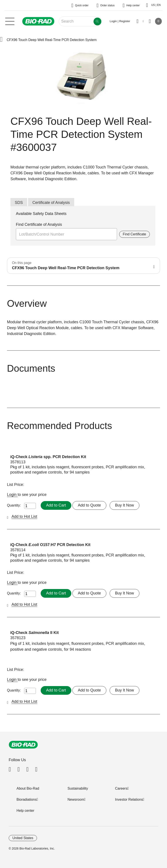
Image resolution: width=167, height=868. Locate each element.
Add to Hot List (24, 517)
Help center (25, 811)
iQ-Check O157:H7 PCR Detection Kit (50, 545)
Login (12, 495)
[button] (1, 40)
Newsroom (76, 800)
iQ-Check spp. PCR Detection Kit (48, 457)
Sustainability (78, 788)
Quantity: (14, 505)
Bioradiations (27, 800)
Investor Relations (129, 800)
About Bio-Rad (28, 788)
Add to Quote (89, 505)
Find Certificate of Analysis (39, 224)
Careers (121, 788)
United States (23, 838)
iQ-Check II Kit (34, 633)
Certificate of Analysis (51, 203)
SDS (19, 203)
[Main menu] (10, 21)
